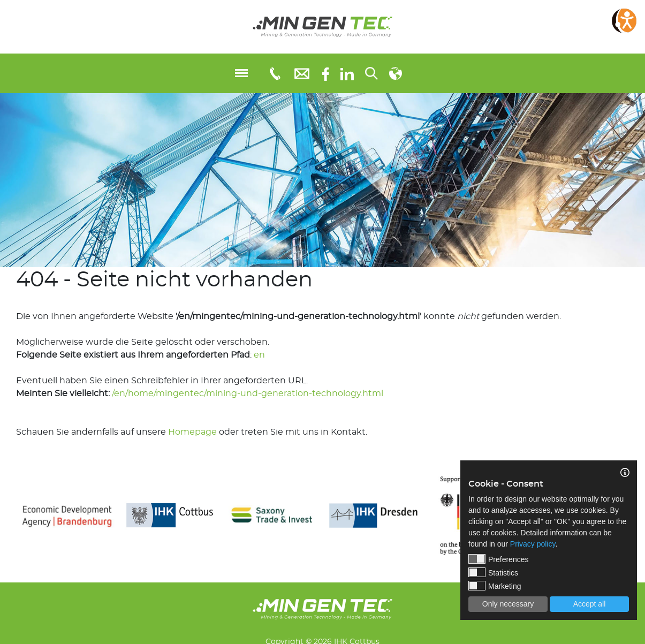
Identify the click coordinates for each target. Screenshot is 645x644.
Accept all (590, 604)
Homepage (192, 432)
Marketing (495, 586)
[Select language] (396, 73)
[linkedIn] (347, 73)
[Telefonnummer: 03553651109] (274, 73)
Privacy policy (533, 544)
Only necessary (508, 604)
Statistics (493, 572)
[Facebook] (326, 73)
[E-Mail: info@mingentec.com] (302, 73)
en (259, 355)
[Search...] (371, 73)
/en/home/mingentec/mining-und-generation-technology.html (248, 393)
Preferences (498, 559)
